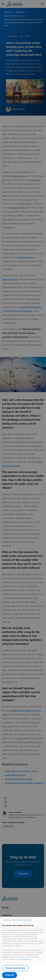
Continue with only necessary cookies (18, 920)
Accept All (10, 975)
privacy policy (26, 959)
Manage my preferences (15, 968)
